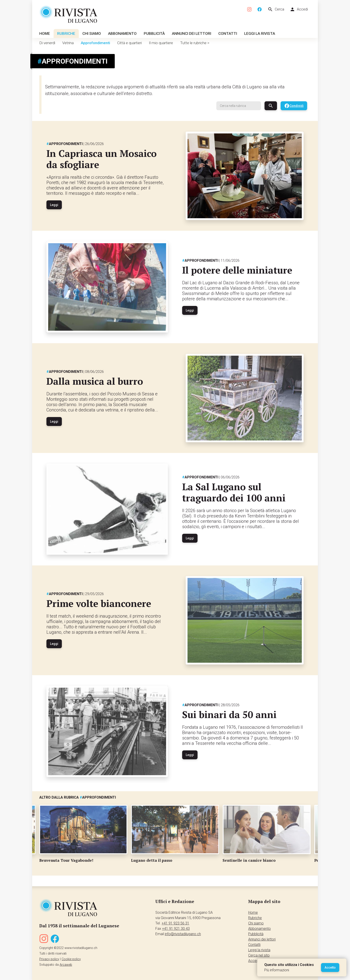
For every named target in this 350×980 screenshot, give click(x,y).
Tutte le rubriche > (195, 43)
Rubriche (66, 33)
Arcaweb (66, 965)
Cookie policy (71, 959)
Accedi (299, 9)
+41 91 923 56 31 (175, 923)
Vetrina (68, 43)
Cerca (276, 9)
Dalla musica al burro (95, 381)
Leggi (54, 205)
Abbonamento (122, 33)
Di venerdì (47, 43)
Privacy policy (49, 959)
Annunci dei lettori (192, 33)
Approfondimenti (95, 43)
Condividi (294, 106)
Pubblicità (154, 33)
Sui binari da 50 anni (229, 714)
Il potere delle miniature (237, 270)
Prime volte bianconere (99, 603)
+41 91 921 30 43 (176, 929)
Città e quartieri (129, 43)
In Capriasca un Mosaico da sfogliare (102, 159)
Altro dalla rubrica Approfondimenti (78, 797)
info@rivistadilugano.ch (183, 934)
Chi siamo (92, 33)
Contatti (228, 33)
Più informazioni (277, 970)
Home (45, 33)
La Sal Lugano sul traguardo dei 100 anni (234, 492)
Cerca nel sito (259, 955)
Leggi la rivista (260, 33)
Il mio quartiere (161, 43)
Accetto (330, 968)
